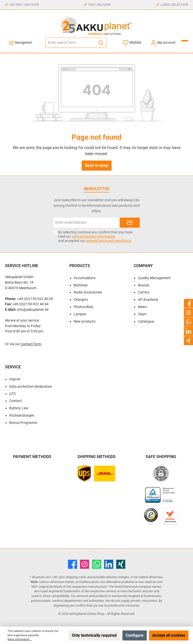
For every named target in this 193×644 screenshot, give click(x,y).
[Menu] (20, 43)
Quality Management (154, 278)
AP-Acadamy (148, 300)
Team (142, 314)
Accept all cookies (169, 635)
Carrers (144, 292)
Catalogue (146, 321)
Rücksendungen (22, 415)
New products (85, 321)
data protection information (93, 236)
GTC (13, 394)
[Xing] (121, 564)
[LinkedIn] (109, 564)
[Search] (101, 43)
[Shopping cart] (185, 41)
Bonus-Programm (23, 423)
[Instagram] (85, 564)
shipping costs (76, 577)
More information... (20, 639)
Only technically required (94, 635)
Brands (144, 285)
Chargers (81, 300)
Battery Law (19, 408)
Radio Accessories (88, 292)
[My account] (163, 43)
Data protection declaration (31, 387)
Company (143, 266)
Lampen (80, 314)
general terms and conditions (109, 241)
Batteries (81, 285)
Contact (16, 401)
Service (13, 367)
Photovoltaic (84, 307)
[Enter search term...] (70, 43)
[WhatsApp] (97, 564)
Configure (135, 635)
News (142, 307)
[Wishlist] (132, 43)
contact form (31, 344)
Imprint (15, 379)
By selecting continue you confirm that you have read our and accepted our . (95, 236)
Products (80, 266)
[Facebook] (73, 564)
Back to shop (97, 165)
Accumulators (85, 278)
